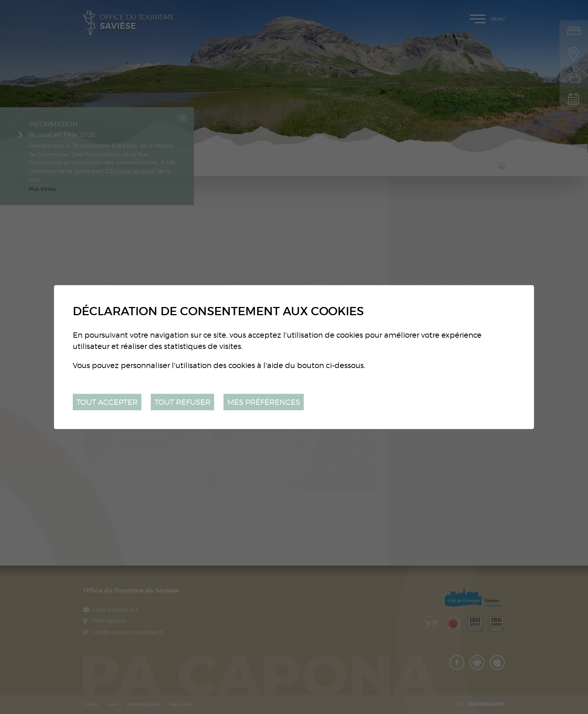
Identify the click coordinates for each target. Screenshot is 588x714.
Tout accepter (107, 402)
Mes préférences (264, 402)
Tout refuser (182, 402)
